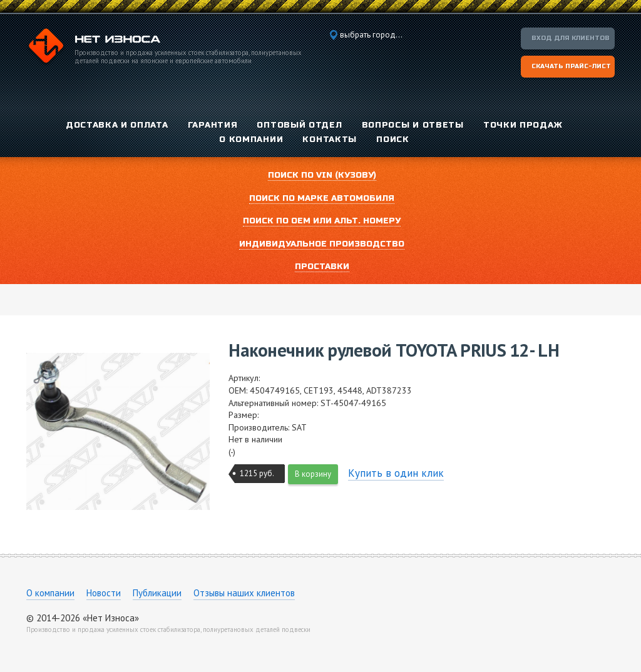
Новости (104, 593)
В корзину (313, 474)
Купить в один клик (396, 473)
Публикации (157, 593)
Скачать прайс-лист (571, 66)
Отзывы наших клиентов (244, 593)
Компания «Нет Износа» (93, 48)
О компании (50, 593)
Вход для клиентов (571, 38)
